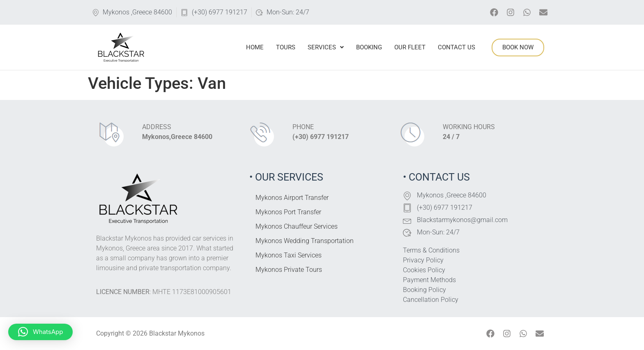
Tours (286, 47)
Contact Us (457, 47)
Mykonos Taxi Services (289, 255)
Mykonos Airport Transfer (292, 198)
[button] (40, 332)
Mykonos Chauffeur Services (297, 226)
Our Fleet (410, 47)
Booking (369, 47)
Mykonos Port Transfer (288, 212)
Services (326, 47)
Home (255, 47)
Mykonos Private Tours (289, 270)
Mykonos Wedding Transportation (305, 241)
